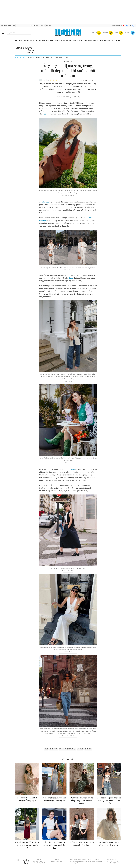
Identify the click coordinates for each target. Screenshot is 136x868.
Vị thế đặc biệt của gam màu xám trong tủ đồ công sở (54, 799)
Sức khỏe (44, 40)
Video (101, 40)
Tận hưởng (59, 57)
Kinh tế (32, 40)
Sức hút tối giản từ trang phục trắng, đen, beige (109, 844)
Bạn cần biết (34, 25)
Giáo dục (57, 40)
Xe (98, 40)
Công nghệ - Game (90, 40)
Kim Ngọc (46, 80)
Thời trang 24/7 (20, 57)
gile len (72, 469)
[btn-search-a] (9, 33)
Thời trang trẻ (116, 40)
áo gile (47, 114)
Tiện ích (42, 25)
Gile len (88, 749)
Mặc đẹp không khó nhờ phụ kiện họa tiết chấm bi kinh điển (109, 801)
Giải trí (74, 40)
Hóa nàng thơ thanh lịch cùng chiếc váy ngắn (27, 799)
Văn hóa (69, 40)
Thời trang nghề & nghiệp (45, 57)
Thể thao (80, 40)
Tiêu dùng (107, 40)
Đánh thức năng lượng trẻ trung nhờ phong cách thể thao (54, 845)
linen (71, 278)
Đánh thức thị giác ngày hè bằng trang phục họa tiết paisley (82, 801)
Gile (46, 749)
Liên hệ (49, 25)
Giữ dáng (31, 57)
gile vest (45, 202)
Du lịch (63, 40)
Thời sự (20, 40)
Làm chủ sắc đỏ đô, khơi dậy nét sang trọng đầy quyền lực (27, 845)
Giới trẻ (51, 40)
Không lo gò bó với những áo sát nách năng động (82, 844)
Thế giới (26, 40)
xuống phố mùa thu (67, 749)
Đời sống (38, 40)
